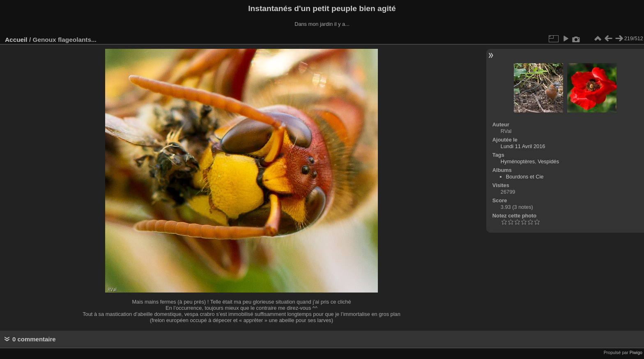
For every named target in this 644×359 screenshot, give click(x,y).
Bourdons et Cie (525, 177)
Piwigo (636, 352)
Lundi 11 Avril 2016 (523, 146)
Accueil (16, 40)
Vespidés (548, 161)
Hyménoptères (518, 161)
